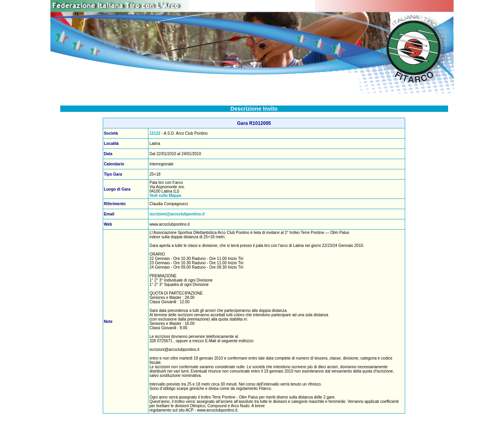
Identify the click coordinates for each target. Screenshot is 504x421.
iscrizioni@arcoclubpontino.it (177, 214)
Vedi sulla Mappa (165, 196)
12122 (155, 133)
